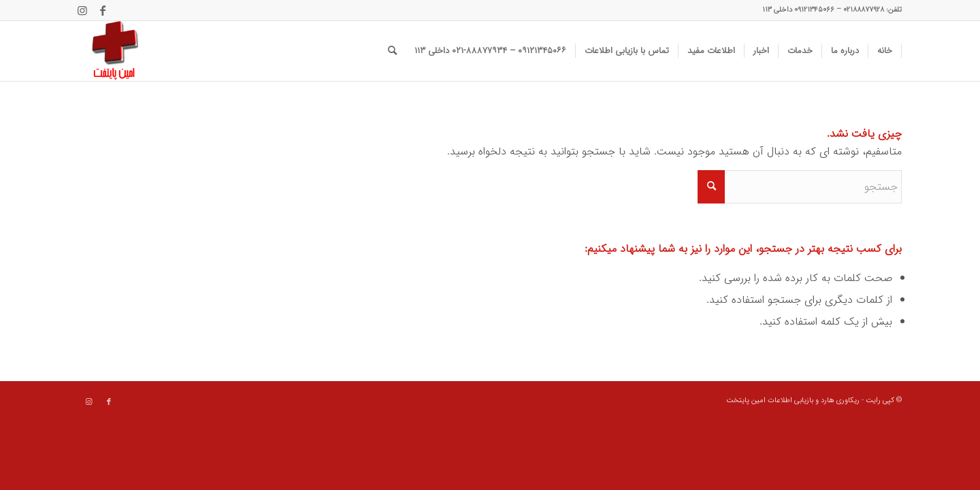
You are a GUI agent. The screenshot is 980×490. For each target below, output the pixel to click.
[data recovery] (108, 51)
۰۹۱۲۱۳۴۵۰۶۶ (814, 10)
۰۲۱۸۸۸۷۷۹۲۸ (864, 10)
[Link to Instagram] (82, 10)
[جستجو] (392, 51)
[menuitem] (885, 51)
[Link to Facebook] (103, 10)
